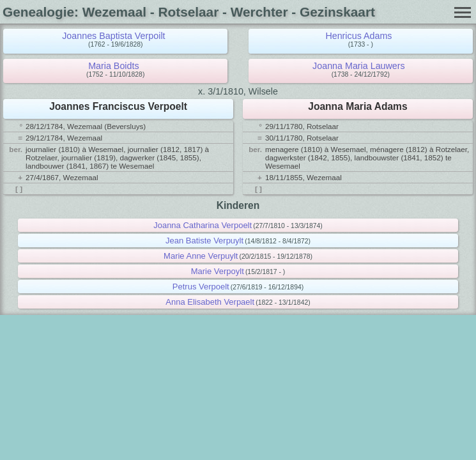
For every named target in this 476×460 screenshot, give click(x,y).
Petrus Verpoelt (201, 287)
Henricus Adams (358, 36)
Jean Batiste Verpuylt (204, 241)
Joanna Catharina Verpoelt (203, 225)
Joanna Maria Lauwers (359, 66)
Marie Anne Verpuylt (201, 256)
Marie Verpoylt (218, 271)
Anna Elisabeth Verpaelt (210, 302)
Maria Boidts (113, 66)
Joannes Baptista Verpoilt (113, 36)
